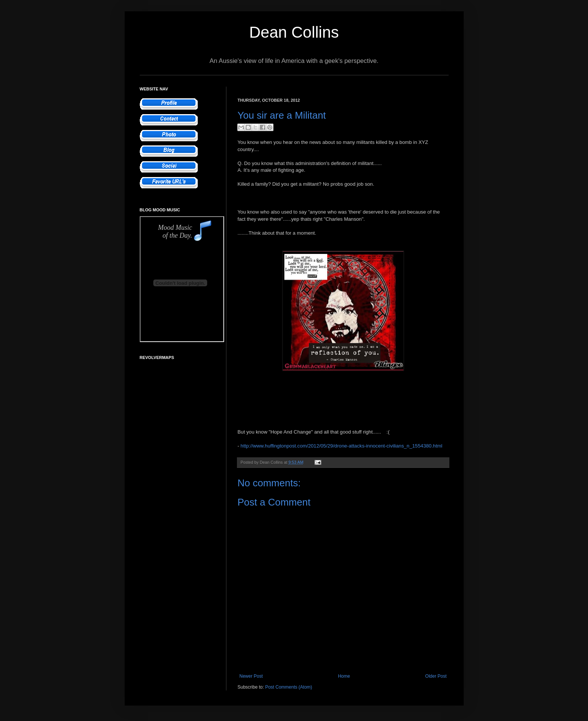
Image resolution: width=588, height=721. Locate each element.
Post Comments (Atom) (289, 687)
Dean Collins (294, 32)
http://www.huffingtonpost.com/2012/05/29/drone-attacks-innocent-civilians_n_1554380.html (342, 446)
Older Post (436, 676)
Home (344, 676)
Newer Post (251, 676)
